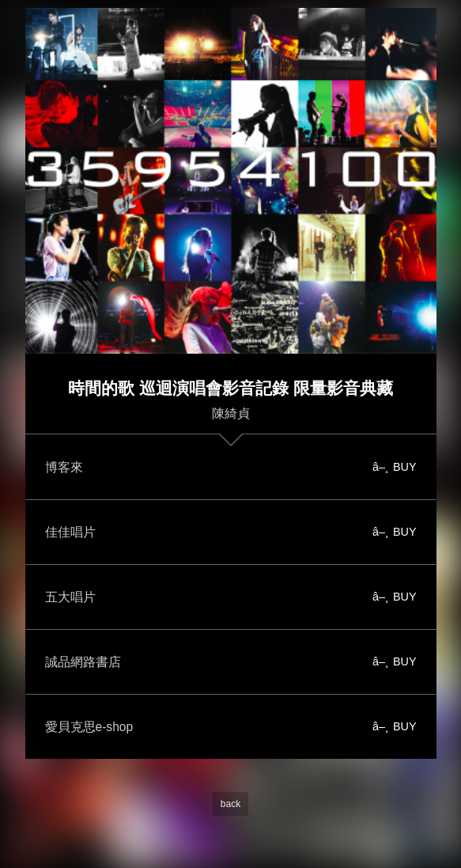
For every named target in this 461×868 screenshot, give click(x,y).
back (230, 804)
